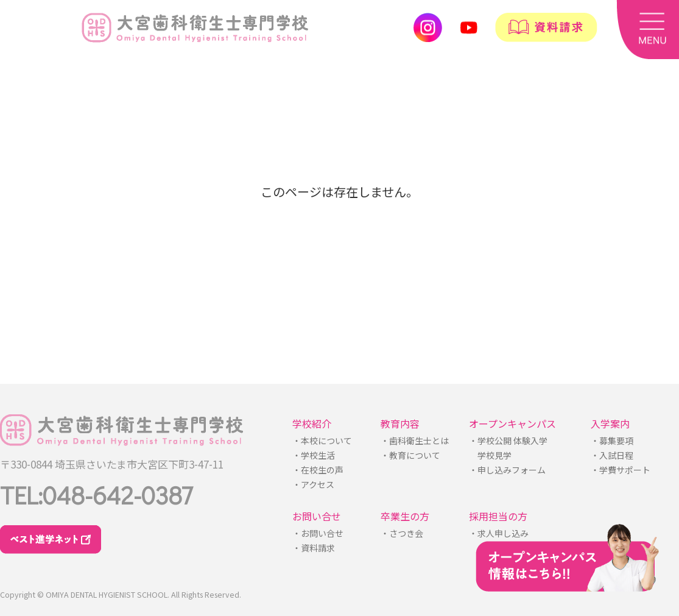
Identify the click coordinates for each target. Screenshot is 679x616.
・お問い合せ (318, 533)
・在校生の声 (318, 470)
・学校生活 (314, 455)
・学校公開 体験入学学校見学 (508, 448)
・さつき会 (402, 533)
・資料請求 (314, 548)
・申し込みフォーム (507, 470)
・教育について (410, 455)
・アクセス (313, 484)
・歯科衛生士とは (415, 441)
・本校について (322, 441)
